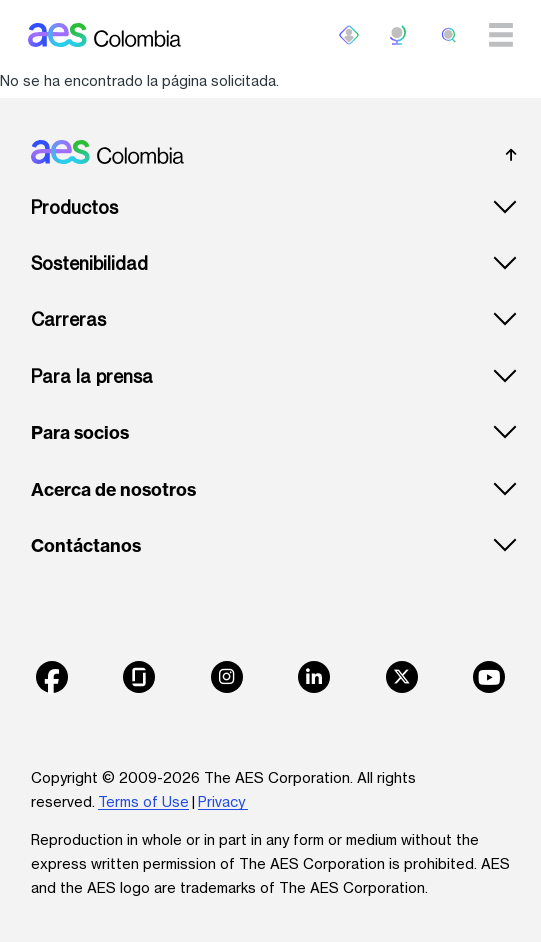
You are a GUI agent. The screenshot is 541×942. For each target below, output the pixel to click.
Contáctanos (86, 546)
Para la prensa (92, 376)
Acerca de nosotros (113, 490)
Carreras (68, 319)
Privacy (223, 801)
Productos (74, 207)
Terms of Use (143, 801)
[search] (449, 35)
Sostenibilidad (89, 263)
